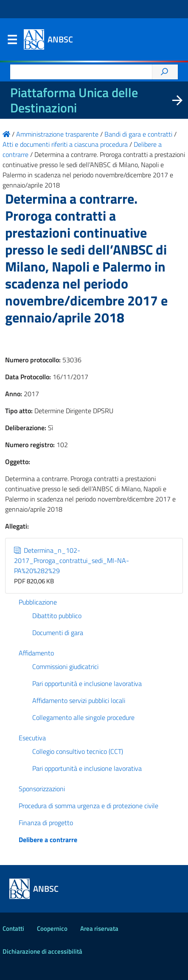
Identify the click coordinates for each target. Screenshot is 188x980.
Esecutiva (32, 738)
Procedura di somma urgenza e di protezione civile (88, 806)
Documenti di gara (58, 633)
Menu (12, 42)
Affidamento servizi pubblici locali (79, 700)
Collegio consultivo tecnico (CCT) (78, 751)
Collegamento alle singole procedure (83, 717)
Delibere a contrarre (48, 840)
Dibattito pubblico (57, 616)
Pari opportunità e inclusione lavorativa (87, 683)
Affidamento (36, 653)
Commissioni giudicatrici (65, 666)
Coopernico (52, 928)
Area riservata (99, 928)
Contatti (13, 928)
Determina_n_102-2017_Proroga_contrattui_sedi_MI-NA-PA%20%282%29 (72, 560)
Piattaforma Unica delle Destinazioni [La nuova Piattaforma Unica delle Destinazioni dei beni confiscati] (74, 100)
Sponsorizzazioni (42, 789)
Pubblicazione (38, 602)
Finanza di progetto (46, 823)
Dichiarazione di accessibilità (42, 951)
